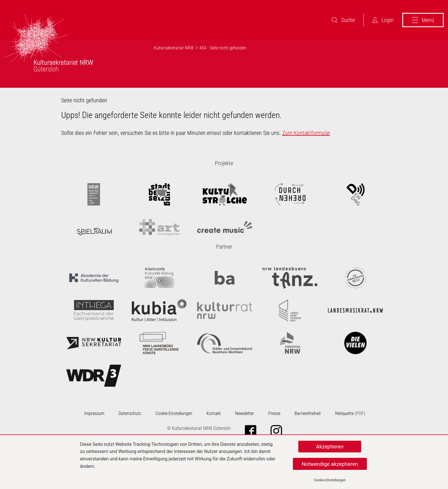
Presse (274, 413)
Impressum (94, 413)
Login (383, 20)
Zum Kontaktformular (306, 133)
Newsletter (245, 413)
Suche (343, 20)
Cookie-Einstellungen (330, 480)
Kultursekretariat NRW (174, 48)
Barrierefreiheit (308, 413)
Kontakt (214, 413)
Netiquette (344, 413)
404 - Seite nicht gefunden (223, 48)
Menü (423, 20)
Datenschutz (130, 413)
